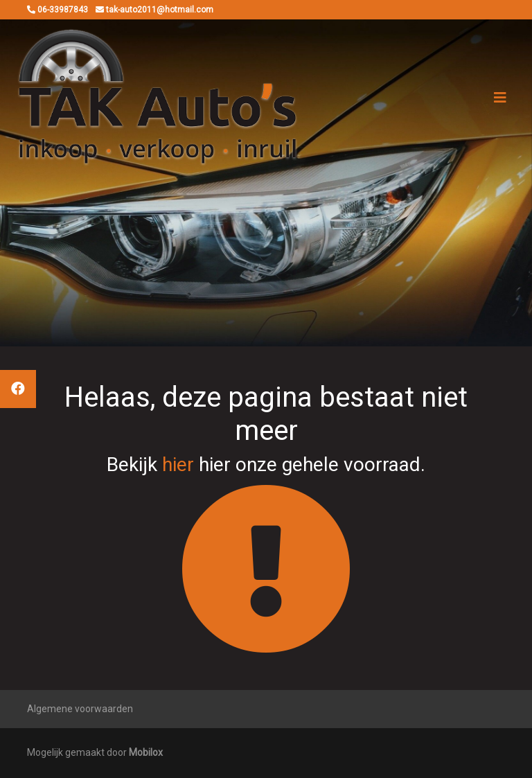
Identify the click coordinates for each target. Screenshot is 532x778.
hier (178, 465)
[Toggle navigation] (500, 98)
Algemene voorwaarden (80, 709)
